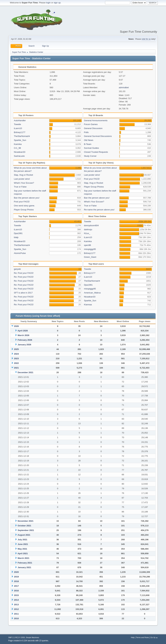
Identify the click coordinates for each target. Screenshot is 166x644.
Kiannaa (88, 305)
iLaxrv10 (18, 128)
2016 (16, 591)
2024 (16, 354)
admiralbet (124, 87)
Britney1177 (20, 132)
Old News (89, 140)
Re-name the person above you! (99, 210)
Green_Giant (90, 257)
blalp (16, 237)
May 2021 (22, 549)
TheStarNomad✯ (22, 136)
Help (133, 637)
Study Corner (90, 156)
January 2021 (24, 567)
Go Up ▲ (154, 637)
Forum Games (91, 124)
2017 (16, 586)
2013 (16, 605)
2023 (16, 358)
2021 (16, 368)
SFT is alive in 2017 (23, 293)
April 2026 (23, 331)
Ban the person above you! (27, 198)
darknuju (88, 229)
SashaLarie (19, 156)
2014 (16, 600)
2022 (16, 363)
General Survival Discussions (98, 136)
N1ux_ (87, 233)
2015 (16, 595)
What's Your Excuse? (24, 183)
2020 (16, 572)
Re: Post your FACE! (24, 273)
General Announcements (96, 120)
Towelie (17, 124)
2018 (16, 581)
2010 (16, 618)
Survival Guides (91, 148)
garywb (17, 269)
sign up (57, 3)
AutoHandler (20, 120)
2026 (16, 326)
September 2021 (26, 530)
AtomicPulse (20, 253)
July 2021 (22, 540)
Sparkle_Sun (20, 140)
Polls (86, 132)
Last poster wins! (22, 179)
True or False (20, 187)
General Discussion (93, 128)
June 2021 (23, 544)
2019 (16, 577)
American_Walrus (92, 293)
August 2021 (24, 535)
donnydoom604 (91, 225)
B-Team (88, 144)
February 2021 (25, 563)
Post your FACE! (22, 202)
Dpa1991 (18, 233)
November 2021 (26, 521)
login (48, 3)
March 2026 (23, 335)
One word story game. (24, 206)
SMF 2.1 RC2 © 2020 (17, 637)
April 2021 (23, 553)
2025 (16, 349)
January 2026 (24, 345)
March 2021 (23, 558)
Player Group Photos (24, 210)
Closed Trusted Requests (96, 152)
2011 (16, 614)
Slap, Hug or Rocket (23, 175)
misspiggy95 (90, 249)
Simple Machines (32, 637)
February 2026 (25, 340)
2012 (16, 609)
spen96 (88, 245)
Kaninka (18, 144)
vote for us (146, 39)
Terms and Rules (143, 637)
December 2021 (25, 372)
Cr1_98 (17, 148)
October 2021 (24, 526)
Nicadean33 (20, 152)
